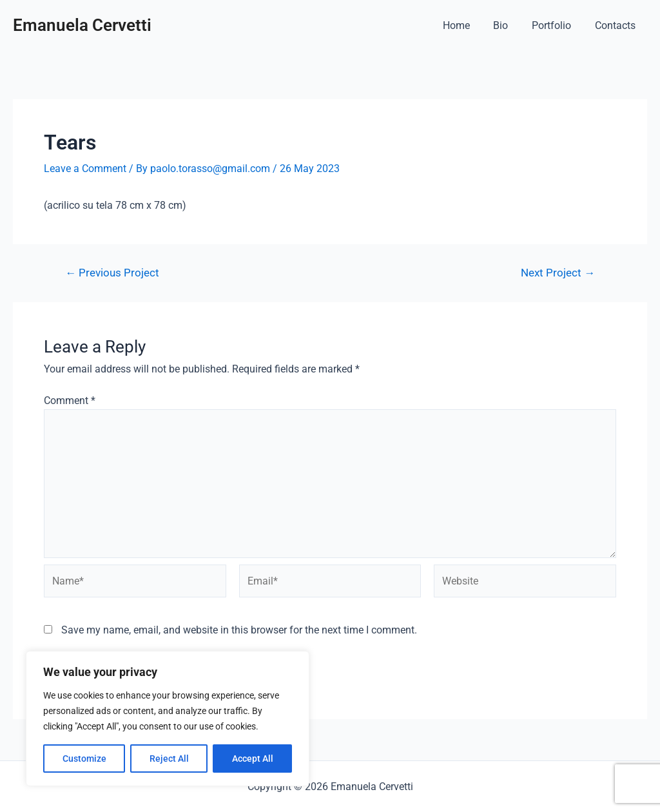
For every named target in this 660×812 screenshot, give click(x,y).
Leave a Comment (85, 169)
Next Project (558, 273)
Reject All (169, 759)
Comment (70, 401)
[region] (168, 719)
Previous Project (112, 273)
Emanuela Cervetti (82, 25)
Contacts (616, 25)
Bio (508, 25)
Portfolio (556, 25)
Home (467, 25)
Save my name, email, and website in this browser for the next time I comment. (239, 630)
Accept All (253, 759)
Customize (84, 759)
